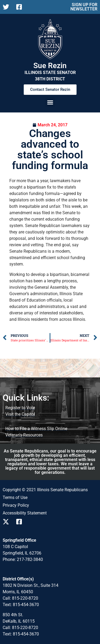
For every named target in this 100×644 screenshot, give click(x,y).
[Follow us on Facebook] (21, 7)
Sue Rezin (50, 66)
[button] (50, 102)
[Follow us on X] (7, 7)
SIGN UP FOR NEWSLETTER (84, 7)
